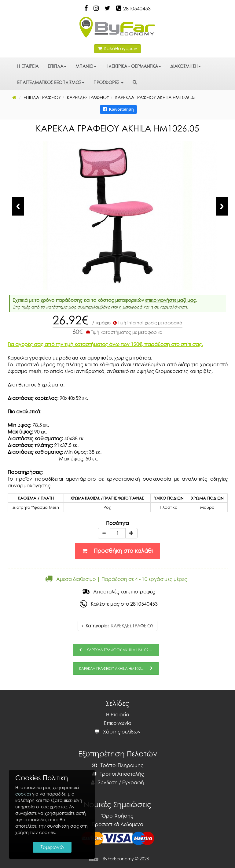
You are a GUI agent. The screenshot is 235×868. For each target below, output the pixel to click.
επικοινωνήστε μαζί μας (171, 300)
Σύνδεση (104, 782)
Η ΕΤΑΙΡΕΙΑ (28, 66)
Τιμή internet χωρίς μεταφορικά (147, 323)
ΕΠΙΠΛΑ (57, 66)
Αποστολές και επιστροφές (119, 592)
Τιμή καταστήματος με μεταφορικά (124, 332)
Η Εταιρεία (118, 715)
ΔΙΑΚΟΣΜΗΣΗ (185, 66)
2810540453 (137, 9)
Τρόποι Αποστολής (118, 774)
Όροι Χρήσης (118, 816)
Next (222, 206)
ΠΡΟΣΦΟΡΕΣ (108, 82)
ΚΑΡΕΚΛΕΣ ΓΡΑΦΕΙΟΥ (118, 626)
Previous (18, 206)
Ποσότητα (118, 523)
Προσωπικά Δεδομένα (118, 824)
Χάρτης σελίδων (118, 732)
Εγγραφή (133, 782)
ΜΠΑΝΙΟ (86, 66)
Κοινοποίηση (118, 109)
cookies (23, 794)
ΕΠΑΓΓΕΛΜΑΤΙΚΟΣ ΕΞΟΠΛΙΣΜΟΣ (51, 82)
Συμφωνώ (52, 847)
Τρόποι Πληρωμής (118, 765)
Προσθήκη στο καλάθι (118, 551)
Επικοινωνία (118, 723)
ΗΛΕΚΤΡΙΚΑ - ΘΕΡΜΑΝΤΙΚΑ (133, 66)
